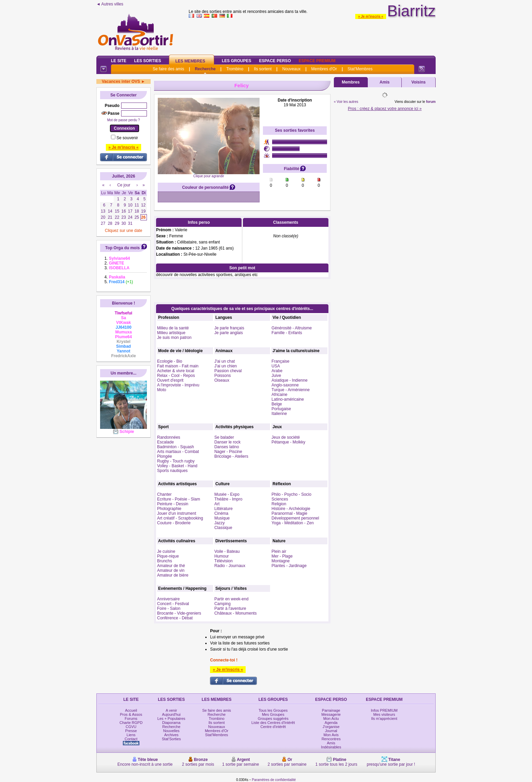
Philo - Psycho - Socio (291, 494)
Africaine (279, 395)
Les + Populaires (171, 719)
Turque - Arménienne (290, 390)
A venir (171, 710)
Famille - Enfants (287, 333)
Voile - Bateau (227, 551)
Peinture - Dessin (173, 504)
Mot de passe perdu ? (124, 120)
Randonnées (169, 437)
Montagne (280, 561)
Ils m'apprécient (384, 719)
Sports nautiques (172, 471)
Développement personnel (295, 518)
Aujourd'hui (172, 714)
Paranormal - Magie (289, 513)
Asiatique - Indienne (289, 380)
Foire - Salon (169, 608)
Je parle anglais (229, 333)
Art (217, 504)
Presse (131, 731)
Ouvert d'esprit (170, 380)
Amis (385, 82)
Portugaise (281, 409)
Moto (162, 390)
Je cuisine (166, 551)
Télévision (224, 561)
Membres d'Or (324, 69)
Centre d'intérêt (273, 727)
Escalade (165, 442)
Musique (222, 518)
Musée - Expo (227, 494)
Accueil (131, 710)
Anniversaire (168, 599)
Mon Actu (331, 719)
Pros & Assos (131, 714)
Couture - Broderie (174, 523)
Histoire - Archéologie (291, 509)
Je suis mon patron (174, 338)
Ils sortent (263, 69)
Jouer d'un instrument (177, 513)
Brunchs (165, 561)
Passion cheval (228, 371)
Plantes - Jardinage (289, 566)
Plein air (279, 551)
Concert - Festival (173, 604)
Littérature (224, 509)
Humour (222, 556)
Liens (131, 735)
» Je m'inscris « (370, 16)
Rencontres (331, 739)
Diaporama (171, 723)
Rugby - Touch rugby (176, 461)
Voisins (419, 82)
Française (280, 361)
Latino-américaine (288, 399)
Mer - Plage (282, 556)
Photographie (169, 509)
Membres (351, 82)
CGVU (131, 727)
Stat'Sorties (171, 739)
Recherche (205, 69)
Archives (171, 735)
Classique (223, 528)
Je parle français (229, 328)
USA (276, 366)
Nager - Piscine (228, 452)
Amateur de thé (171, 566)
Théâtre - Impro (229, 499)
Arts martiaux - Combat (178, 452)
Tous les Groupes (273, 710)
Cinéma (221, 513)
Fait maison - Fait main (178, 366)
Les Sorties (147, 61)
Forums (131, 719)
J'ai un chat (225, 361)
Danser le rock (227, 442)
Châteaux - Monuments (236, 613)
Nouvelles (171, 731)
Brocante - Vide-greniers (179, 613)
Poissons (223, 376)
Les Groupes (237, 61)
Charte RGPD (131, 723)
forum (431, 102)
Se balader (224, 437)
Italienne (279, 414)
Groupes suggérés (273, 719)
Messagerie (331, 714)
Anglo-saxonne (285, 385)
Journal (331, 731)
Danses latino (227, 447)
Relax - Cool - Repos (176, 376)
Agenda (331, 723)
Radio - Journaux (230, 566)
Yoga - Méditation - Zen (292, 523)
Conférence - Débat (175, 618)
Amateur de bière (173, 575)
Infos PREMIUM (384, 710)
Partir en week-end (232, 599)
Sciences (280, 499)
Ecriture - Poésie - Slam (179, 499)
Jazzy (220, 523)
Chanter (164, 494)
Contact (131, 739)
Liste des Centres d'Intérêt (273, 723)
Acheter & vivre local (176, 371)
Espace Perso (275, 61)
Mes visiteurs (384, 714)
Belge (277, 404)
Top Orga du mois (122, 248)
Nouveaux (291, 69)
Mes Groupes (273, 714)
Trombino (235, 69)
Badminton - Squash (176, 447)
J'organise (331, 727)
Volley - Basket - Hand (177, 466)
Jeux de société (286, 437)
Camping (223, 604)
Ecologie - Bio (170, 361)
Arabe (277, 371)
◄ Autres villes (110, 4)
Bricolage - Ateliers (231, 456)
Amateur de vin (171, 570)
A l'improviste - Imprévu (178, 385)
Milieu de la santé (173, 328)
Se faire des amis (168, 69)
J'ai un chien (226, 366)
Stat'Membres (360, 69)
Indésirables (331, 747)
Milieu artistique (171, 333)
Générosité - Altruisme (292, 328)
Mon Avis (331, 735)
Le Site (119, 61)
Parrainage (331, 710)
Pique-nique (168, 556)
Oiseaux (222, 380)
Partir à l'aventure (230, 608)
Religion (279, 504)
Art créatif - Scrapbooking (180, 518)
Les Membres (190, 61)
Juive (276, 376)
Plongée (165, 456)
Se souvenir (127, 138)
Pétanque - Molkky (288, 442)
